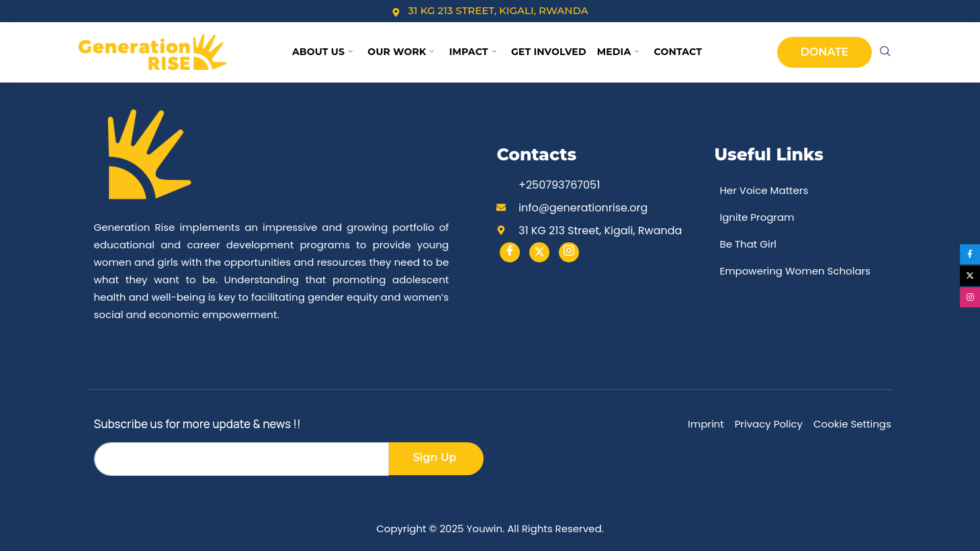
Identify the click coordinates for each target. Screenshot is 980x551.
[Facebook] (510, 252)
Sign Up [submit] (435, 457)
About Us (322, 52)
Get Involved (549, 52)
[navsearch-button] (885, 52)
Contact (678, 52)
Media (618, 52)
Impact (473, 52)
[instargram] (569, 252)
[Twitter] (539, 252)
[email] (241, 459)
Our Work (401, 52)
